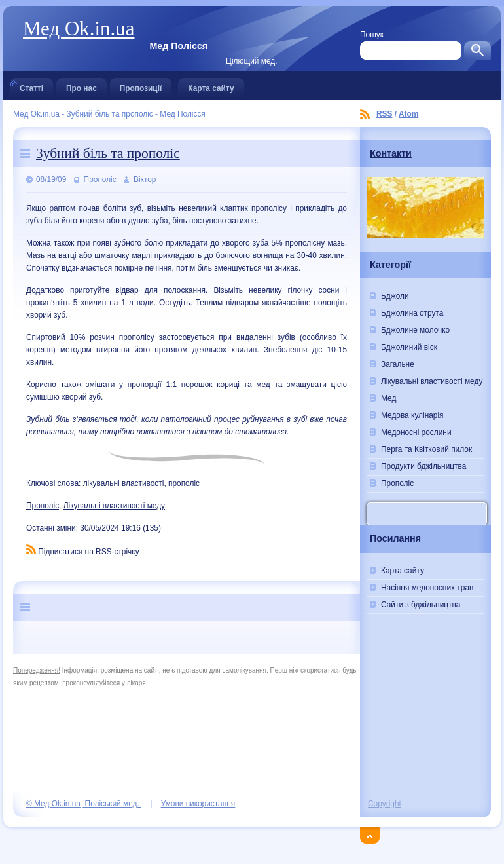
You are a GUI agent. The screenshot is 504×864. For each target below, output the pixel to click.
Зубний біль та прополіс (108, 153)
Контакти (391, 153)
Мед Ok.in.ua (79, 28)
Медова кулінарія (412, 415)
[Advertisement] (425, 723)
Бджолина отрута (412, 313)
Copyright (385, 804)
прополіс (184, 483)
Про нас (81, 85)
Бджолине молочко (415, 330)
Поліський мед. (112, 804)
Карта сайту (211, 85)
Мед (388, 398)
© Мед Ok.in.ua (53, 804)
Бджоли (395, 296)
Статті (31, 85)
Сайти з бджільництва (421, 605)
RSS (384, 114)
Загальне (398, 364)
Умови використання (198, 804)
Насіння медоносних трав (427, 588)
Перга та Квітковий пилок (426, 449)
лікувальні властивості (124, 483)
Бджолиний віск (409, 347)
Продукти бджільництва (423, 466)
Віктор (145, 179)
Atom (408, 114)
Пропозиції (141, 85)
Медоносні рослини (416, 432)
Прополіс (100, 179)
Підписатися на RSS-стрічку (83, 552)
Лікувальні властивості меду (114, 506)
